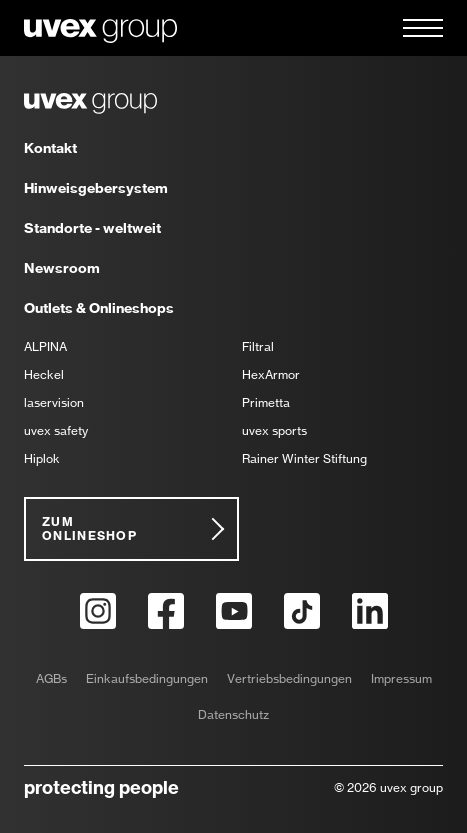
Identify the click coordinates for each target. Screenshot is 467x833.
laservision (54, 403)
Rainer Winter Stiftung (304, 459)
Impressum (401, 678)
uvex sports (274, 431)
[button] (423, 28)
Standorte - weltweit (92, 229)
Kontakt (50, 149)
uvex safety (56, 431)
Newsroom (62, 269)
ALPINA (45, 347)
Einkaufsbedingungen (147, 678)
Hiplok (42, 459)
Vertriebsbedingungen (289, 678)
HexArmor (271, 375)
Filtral (258, 347)
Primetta (266, 403)
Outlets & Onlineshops (99, 308)
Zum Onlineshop (89, 528)
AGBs (51, 678)
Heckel (44, 375)
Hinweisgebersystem (96, 189)
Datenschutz (233, 714)
